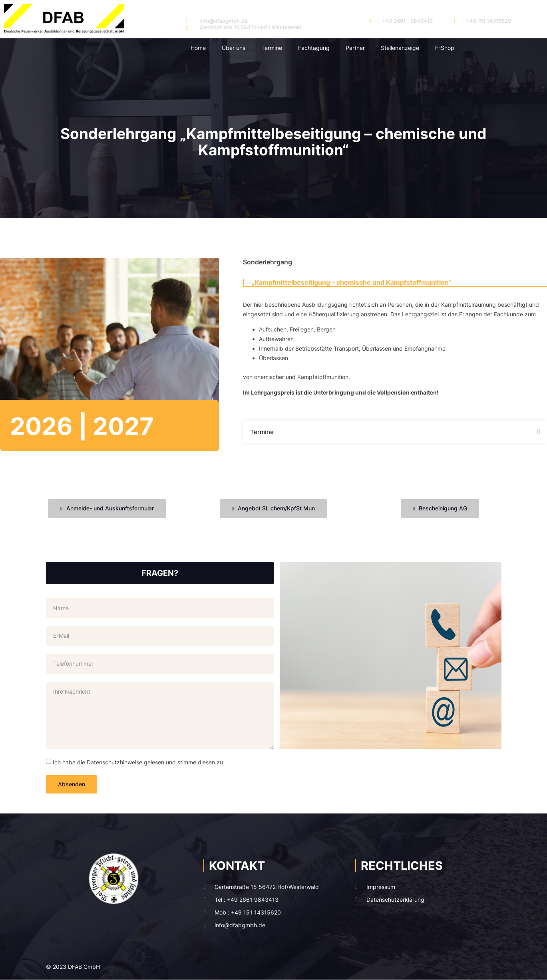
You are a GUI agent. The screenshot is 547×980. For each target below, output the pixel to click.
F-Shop (445, 48)
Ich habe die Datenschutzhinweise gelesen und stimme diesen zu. (139, 762)
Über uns (234, 48)
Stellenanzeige (400, 48)
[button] (395, 432)
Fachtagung (314, 48)
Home (198, 48)
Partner (355, 48)
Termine (272, 48)
